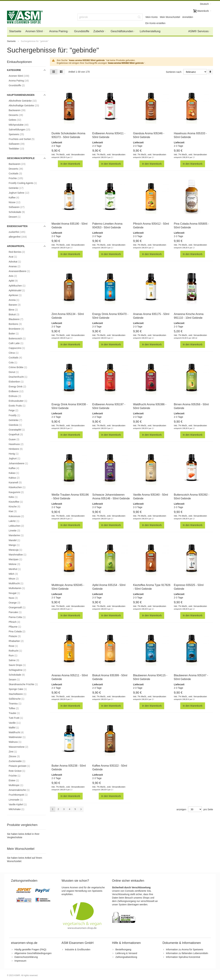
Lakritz (17, 521)
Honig (16, 454)
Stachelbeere (20, 694)
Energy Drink (20, 386)
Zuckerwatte (20, 761)
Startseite (12, 41)
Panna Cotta (20, 617)
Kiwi (16, 511)
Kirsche (17, 506)
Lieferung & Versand (126, 953)
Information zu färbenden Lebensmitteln (187, 953)
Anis (16, 276)
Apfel (16, 281)
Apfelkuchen (20, 286)
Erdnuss (18, 396)
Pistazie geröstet (22, 766)
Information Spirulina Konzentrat (183, 957)
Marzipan (18, 559)
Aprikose (18, 295)
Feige (16, 410)
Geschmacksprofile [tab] (21, 158)
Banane (18, 305)
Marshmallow (20, 555)
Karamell (18, 482)
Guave (17, 439)
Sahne (17, 660)
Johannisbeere (21, 463)
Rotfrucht (18, 651)
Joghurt (17, 458)
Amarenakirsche (22, 790)
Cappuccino (20, 348)
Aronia (17, 300)
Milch (16, 574)
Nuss (16, 598)
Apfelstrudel (20, 290)
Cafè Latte (19, 343)
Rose (16, 646)
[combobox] (110, 17)
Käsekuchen (20, 487)
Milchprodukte (21, 125)
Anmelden (188, 17)
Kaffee (17, 197)
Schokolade (20, 212)
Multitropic (19, 785)
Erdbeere (19, 391)
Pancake (18, 612)
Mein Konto (152, 17)
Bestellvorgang (123, 949)
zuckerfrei (20, 232)
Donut (17, 372)
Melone (17, 564)
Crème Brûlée (21, 367)
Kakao (17, 473)
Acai (16, 257)
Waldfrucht (19, 732)
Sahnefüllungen (22, 129)
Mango (17, 545)
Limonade (19, 800)
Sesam (17, 679)
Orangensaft (20, 607)
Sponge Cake (21, 689)
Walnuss (18, 742)
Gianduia (18, 425)
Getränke (19, 188)
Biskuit (17, 314)
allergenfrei (21, 237)
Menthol (18, 569)
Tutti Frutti (19, 718)
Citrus (16, 353)
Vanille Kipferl (21, 804)
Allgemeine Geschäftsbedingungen (33, 953)
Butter (17, 333)
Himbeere (19, 449)
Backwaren (20, 110)
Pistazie (18, 636)
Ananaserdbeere (22, 271)
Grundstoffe (20, 85)
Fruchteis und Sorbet (24, 139)
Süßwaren (19, 144)
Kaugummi (19, 492)
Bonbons (18, 324)
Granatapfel (20, 430)
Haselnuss (19, 444)
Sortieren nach (174, 72)
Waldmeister (20, 737)
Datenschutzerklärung (26, 957)
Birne (16, 310)
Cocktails (18, 173)
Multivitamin (20, 588)
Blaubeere (19, 319)
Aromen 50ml (22, 76)
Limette (17, 530)
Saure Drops (20, 665)
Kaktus (17, 478)
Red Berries (20, 252)
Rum (16, 655)
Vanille (18, 723)
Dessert (18, 217)
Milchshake (19, 809)
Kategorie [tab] (14, 70)
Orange (17, 603)
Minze (17, 579)
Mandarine (19, 535)
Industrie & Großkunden (78, 949)
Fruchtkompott (21, 795)
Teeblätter (19, 149)
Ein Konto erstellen (155, 23)
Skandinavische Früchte (26, 684)
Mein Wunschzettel (170, 17)
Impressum (20, 961)
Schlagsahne (20, 670)
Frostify (17, 415)
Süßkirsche (19, 699)
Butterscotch (20, 338)
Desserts (19, 115)
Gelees (18, 120)
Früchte (19, 178)
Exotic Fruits (20, 406)
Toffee (17, 708)
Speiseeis (19, 134)
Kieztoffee (19, 502)
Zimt (16, 752)
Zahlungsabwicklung (126, 957)
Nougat (17, 593)
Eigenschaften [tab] (17, 226)
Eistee (17, 780)
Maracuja (18, 550)
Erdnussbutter (21, 401)
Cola (16, 362)
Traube (17, 713)
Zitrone (17, 756)
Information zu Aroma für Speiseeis (185, 949)
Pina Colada (20, 631)
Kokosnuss (19, 516)
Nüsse (17, 202)
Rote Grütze (20, 771)
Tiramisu (18, 703)
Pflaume (18, 627)
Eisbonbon (19, 382)
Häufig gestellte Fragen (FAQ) (30, 949)
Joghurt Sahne (22, 193)
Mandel (17, 540)
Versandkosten (78, 155)
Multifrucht (19, 583)
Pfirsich (17, 622)
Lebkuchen (19, 526)
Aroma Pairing (22, 81)
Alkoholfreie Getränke (26, 101)
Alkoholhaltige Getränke (27, 105)
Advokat (18, 262)
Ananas (17, 266)
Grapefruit (19, 434)
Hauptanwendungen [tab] (21, 95)
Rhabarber (19, 641)
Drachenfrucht (21, 377)
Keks (16, 497)
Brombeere (19, 329)
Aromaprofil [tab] (16, 246)
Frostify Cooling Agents (26, 183)
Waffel (17, 728)
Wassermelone (21, 747)
